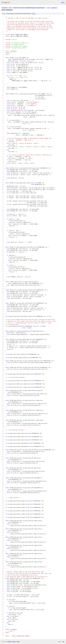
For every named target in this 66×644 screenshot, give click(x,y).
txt (59, 641)
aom (10, 8)
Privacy (14, 642)
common (54, 8)
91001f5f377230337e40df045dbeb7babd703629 (29, 8)
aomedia (4, 8)
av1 (48, 8)
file (34, 14)
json (63, 641)
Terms (18, 642)
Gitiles (9, 642)
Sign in (63, 2)
